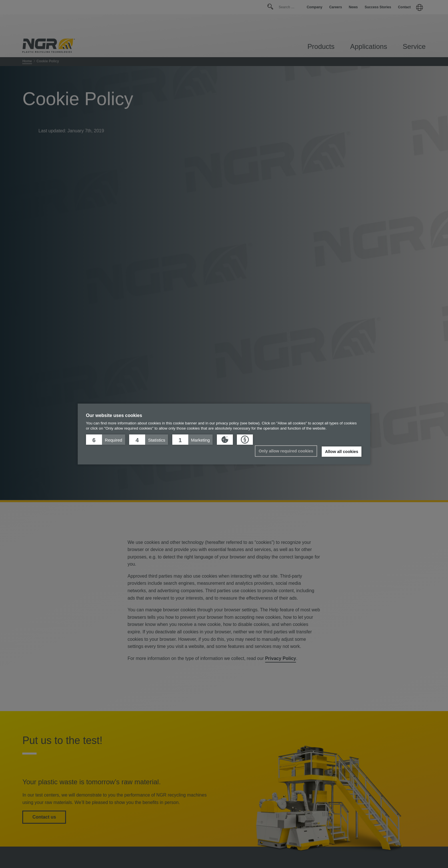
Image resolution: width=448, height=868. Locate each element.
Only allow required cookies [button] (286, 451)
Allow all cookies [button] (342, 452)
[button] (106, 440)
